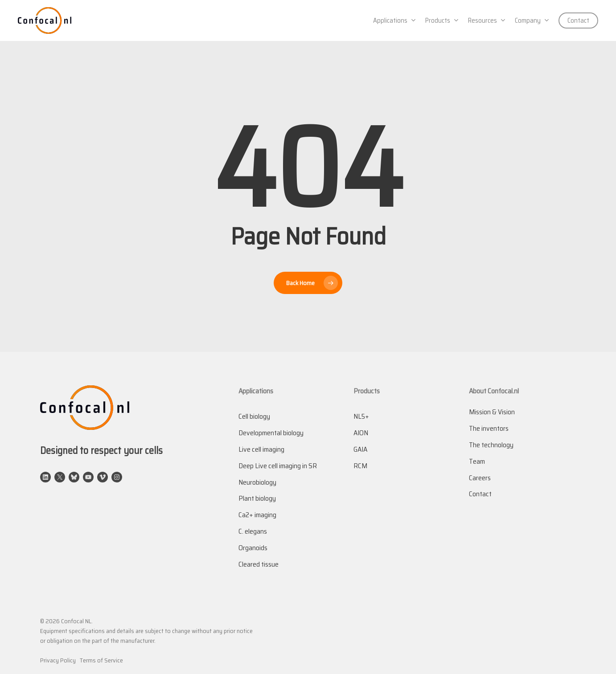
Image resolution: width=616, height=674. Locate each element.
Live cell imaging (261, 449)
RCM (360, 466)
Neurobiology (257, 482)
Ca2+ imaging (257, 515)
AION (361, 433)
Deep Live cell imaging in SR (278, 466)
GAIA (360, 449)
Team (477, 461)
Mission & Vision (492, 412)
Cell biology (254, 416)
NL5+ (361, 416)
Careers (480, 478)
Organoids (253, 548)
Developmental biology (271, 433)
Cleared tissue (259, 564)
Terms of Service (101, 660)
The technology (491, 445)
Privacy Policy (58, 660)
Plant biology (257, 498)
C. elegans (253, 531)
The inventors (489, 428)
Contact (480, 494)
